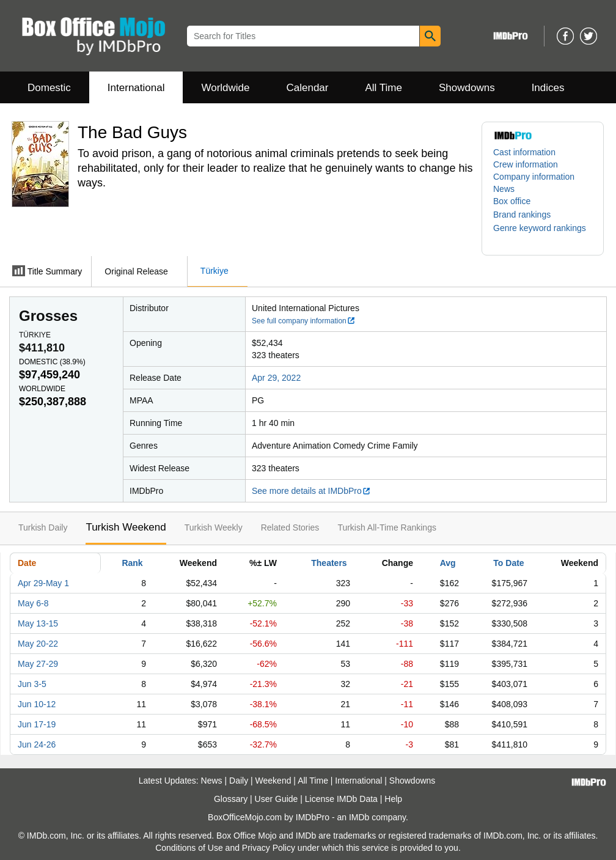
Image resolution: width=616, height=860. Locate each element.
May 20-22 (38, 644)
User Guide (277, 799)
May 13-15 (38, 623)
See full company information (304, 321)
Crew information (526, 164)
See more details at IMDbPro (311, 491)
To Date (508, 563)
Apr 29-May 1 (43, 583)
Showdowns (467, 88)
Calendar (308, 88)
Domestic (49, 88)
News (504, 189)
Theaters (329, 563)
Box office (512, 201)
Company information (534, 177)
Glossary (231, 799)
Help (393, 799)
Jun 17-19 (37, 724)
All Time (384, 88)
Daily (239, 781)
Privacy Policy (269, 848)
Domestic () (52, 362)
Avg (448, 563)
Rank (132, 563)
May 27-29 (38, 664)
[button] (528, 215)
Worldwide (225, 88)
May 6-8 (33, 603)
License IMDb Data (341, 799)
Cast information (524, 152)
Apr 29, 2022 (276, 378)
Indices (548, 88)
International (136, 88)
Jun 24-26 (37, 744)
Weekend (273, 781)
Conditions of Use (189, 848)
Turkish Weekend (126, 527)
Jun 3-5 (32, 684)
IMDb (359, 817)
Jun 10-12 (37, 704)
